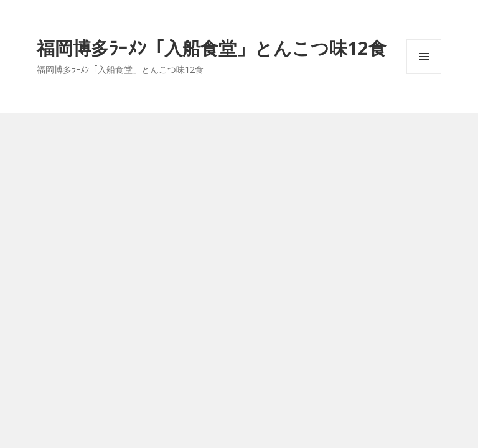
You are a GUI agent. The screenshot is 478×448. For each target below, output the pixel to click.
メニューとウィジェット (424, 74)
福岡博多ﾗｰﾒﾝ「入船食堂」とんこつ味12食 (212, 48)
